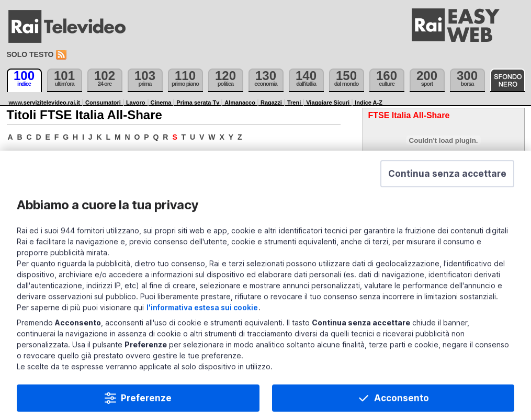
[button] (447, 178)
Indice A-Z (369, 103)
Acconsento (402, 402)
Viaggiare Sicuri (328, 103)
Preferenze (146, 402)
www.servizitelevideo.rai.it (45, 103)
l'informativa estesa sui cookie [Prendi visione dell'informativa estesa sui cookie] (202, 311)
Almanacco (240, 103)
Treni (294, 103)
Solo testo (30, 54)
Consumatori (103, 103)
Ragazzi (271, 103)
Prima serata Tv (198, 103)
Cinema (161, 103)
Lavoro (136, 103)
